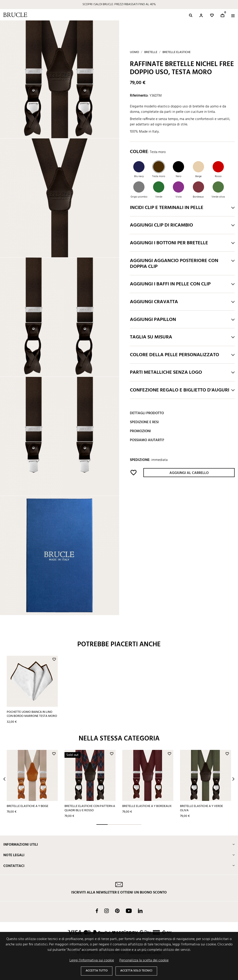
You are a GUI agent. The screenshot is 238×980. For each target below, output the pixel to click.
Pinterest (117, 911)
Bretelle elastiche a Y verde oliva (201, 808)
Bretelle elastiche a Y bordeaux (147, 806)
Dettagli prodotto (147, 413)
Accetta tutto (97, 971)
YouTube (129, 911)
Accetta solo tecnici (136, 971)
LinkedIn (140, 911)
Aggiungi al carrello (189, 473)
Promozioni (140, 431)
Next (233, 779)
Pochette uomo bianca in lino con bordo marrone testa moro (32, 714)
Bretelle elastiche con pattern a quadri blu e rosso (90, 808)
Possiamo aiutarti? (147, 440)
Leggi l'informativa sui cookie (92, 960)
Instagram (107, 911)
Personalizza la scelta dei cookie (144, 960)
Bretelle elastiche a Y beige (28, 806)
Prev (4, 779)
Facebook (97, 911)
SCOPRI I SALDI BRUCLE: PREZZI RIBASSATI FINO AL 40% (119, 4)
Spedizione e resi (144, 422)
